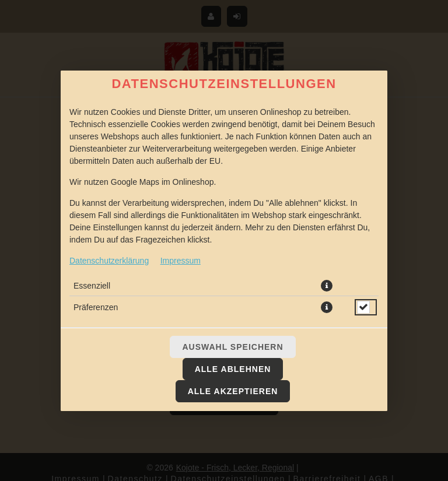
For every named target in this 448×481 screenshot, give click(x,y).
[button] (327, 286)
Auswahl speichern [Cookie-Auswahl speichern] (232, 347)
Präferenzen (96, 307)
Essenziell (92, 286)
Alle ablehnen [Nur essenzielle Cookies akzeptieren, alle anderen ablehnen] (233, 369)
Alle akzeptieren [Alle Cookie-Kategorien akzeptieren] (233, 391)
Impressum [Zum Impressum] (181, 261)
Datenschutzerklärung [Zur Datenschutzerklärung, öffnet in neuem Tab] (109, 261)
